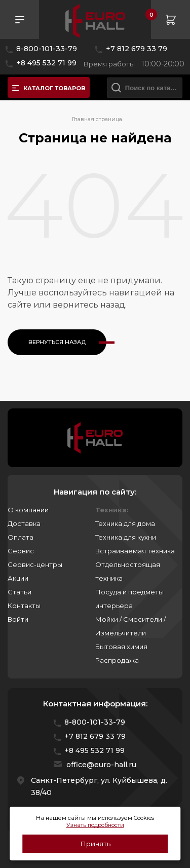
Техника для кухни (126, 537)
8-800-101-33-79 (47, 49)
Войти (18, 619)
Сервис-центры (35, 564)
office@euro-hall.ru (101, 765)
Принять (95, 844)
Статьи (20, 592)
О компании (28, 510)
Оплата (21, 537)
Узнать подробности (95, 825)
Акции (18, 578)
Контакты (24, 606)
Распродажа (117, 660)
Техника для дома (125, 523)
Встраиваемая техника (135, 551)
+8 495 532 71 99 (46, 63)
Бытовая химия (121, 647)
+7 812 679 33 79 (137, 49)
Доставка (24, 523)
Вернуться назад (57, 342)
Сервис (21, 551)
